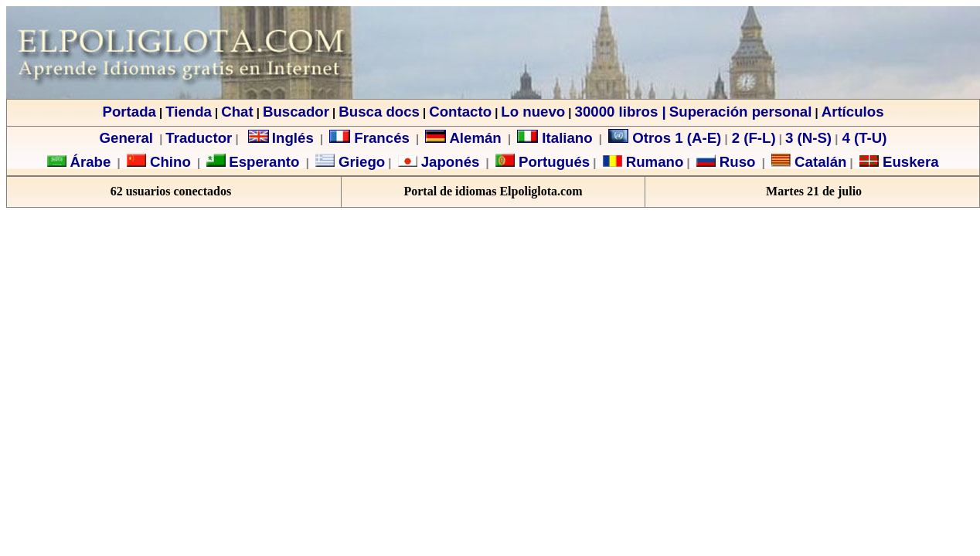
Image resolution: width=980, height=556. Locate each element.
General (126, 138)
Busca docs (379, 112)
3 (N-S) (808, 138)
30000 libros (617, 112)
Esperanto (264, 162)
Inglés (293, 138)
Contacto (460, 112)
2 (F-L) (752, 138)
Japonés (449, 162)
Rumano (653, 162)
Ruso (736, 162)
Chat (237, 112)
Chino (168, 162)
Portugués (552, 162)
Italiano (555, 138)
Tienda (189, 112)
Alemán (475, 138)
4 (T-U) (862, 138)
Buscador (296, 112)
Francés (369, 138)
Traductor (199, 138)
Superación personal (741, 112)
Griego (360, 162)
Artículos (853, 112)
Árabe (90, 162)
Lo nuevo (533, 112)
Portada (129, 112)
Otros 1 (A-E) (665, 138)
